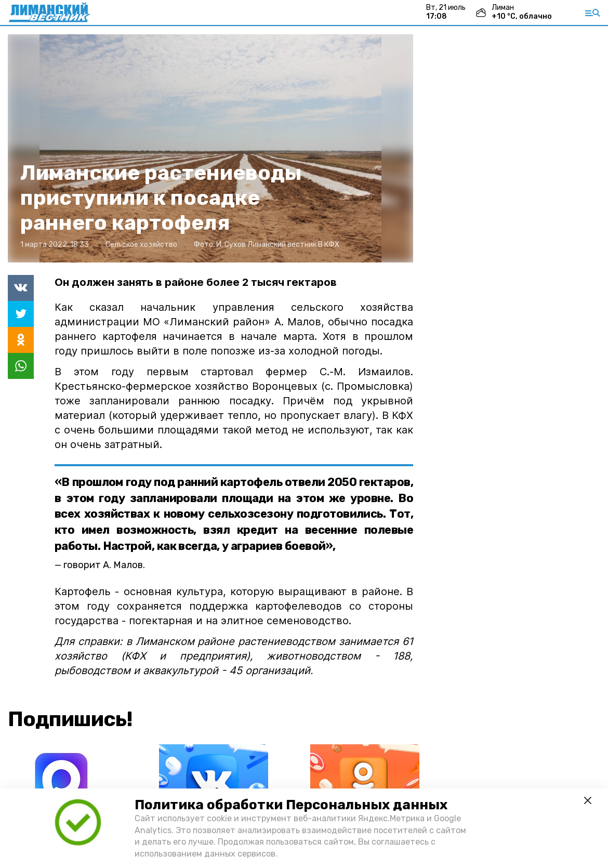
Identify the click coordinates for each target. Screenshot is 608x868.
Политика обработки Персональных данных (291, 805)
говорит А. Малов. (104, 565)
